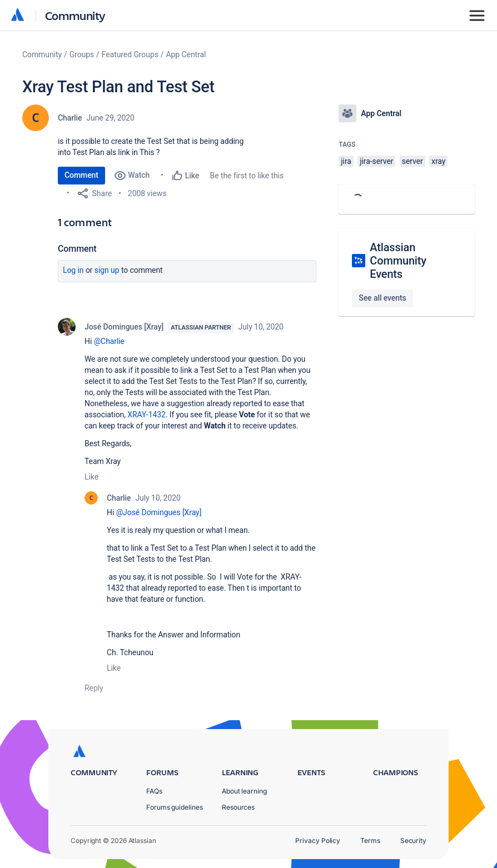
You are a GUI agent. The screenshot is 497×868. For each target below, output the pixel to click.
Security (413, 840)
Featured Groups (130, 54)
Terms (370, 840)
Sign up (107, 270)
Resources (238, 807)
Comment (81, 175)
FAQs (154, 791)
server (412, 161)
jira (346, 161)
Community (75, 15)
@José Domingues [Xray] (159, 512)
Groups (82, 54)
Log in (73, 270)
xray (438, 161)
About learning (244, 791)
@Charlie (109, 341)
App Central (186, 54)
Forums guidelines (175, 807)
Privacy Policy (318, 840)
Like (91, 477)
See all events (382, 298)
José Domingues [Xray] (124, 327)
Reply (94, 688)
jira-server (376, 161)
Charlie (70, 118)
